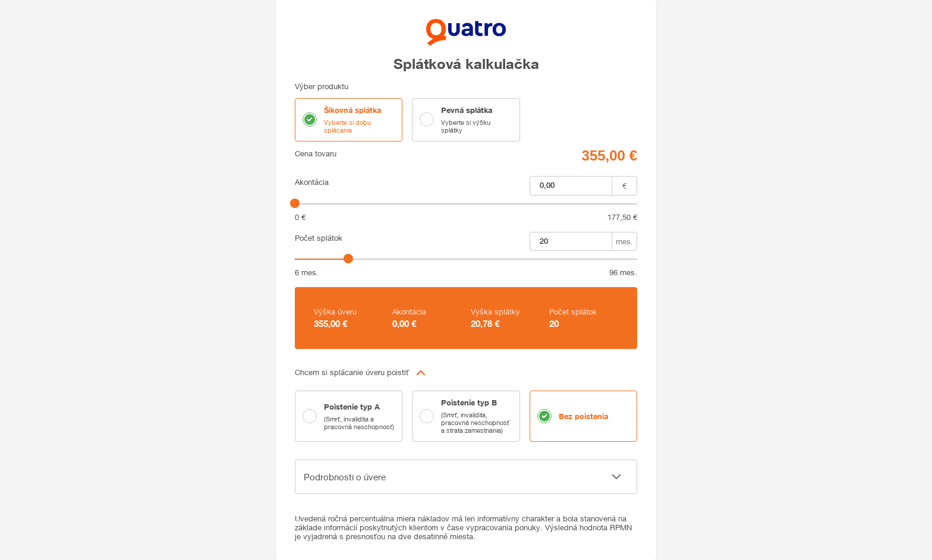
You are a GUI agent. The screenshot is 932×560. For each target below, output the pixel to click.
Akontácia (312, 182)
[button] (466, 373)
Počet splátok (319, 238)
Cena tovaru (316, 154)
